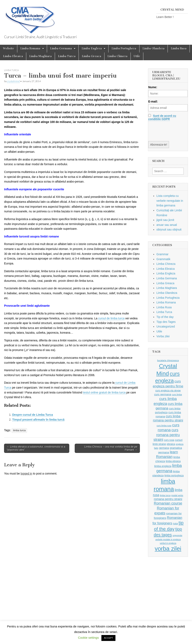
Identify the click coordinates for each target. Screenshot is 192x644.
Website (9, 48)
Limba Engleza (92, 48)
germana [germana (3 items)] (164, 448)
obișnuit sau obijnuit (169, 230)
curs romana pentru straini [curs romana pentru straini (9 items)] (167, 435)
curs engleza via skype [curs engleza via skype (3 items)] (168, 391)
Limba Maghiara (41, 56)
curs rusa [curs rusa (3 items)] (169, 440)
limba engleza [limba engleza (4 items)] (163, 466)
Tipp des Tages (166, 322)
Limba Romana (30, 48)
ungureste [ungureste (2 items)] (177, 535)
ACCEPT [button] (108, 638)
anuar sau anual (167, 225)
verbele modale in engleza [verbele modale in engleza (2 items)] (168, 539)
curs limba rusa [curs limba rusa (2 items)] (164, 426)
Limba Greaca (92, 56)
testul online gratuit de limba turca (105, 392)
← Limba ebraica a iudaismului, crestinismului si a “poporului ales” (36, 448)
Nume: (153, 87)
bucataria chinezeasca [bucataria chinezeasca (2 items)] (168, 360)
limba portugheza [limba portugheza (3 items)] (174, 476)
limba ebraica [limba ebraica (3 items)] (173, 461)
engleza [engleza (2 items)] (179, 444)
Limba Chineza (117, 56)
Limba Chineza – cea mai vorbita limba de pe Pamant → (111, 448)
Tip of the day (165, 317)
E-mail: (153, 101)
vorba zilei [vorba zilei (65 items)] (168, 549)
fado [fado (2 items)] (156, 448)
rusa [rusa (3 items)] (175, 524)
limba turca (19, 430)
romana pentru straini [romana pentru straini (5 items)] (168, 499)
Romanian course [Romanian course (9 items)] (168, 503)
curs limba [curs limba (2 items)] (177, 394)
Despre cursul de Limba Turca (33, 415)
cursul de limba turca (111, 318)
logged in (26, 474)
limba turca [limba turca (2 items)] (165, 495)
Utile (137, 56)
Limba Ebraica (13, 56)
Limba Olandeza (154, 48)
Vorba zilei (163, 336)
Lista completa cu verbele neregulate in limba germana (170, 201)
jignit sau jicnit (165, 220)
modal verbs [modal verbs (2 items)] (177, 495)
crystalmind (13, 81)
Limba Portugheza (124, 48)
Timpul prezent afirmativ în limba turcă (38, 420)
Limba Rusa (179, 48)
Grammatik (163, 259)
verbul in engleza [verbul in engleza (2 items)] (168, 543)
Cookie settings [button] (88, 638)
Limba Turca (67, 56)
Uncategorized (166, 326)
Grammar (162, 254)
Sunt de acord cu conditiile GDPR (162, 117)
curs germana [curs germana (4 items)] (163, 394)
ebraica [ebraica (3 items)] (171, 444)
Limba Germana (61, 48)
